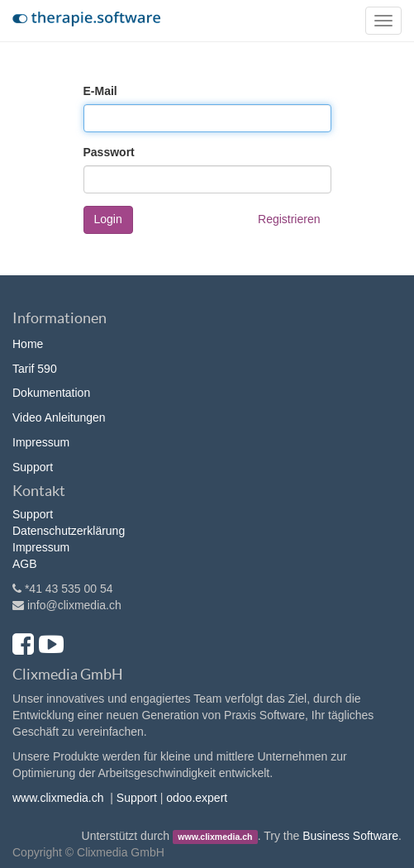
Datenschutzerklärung (69, 531)
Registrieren (289, 219)
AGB (25, 564)
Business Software (350, 836)
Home (28, 344)
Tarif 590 (35, 369)
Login (108, 219)
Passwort (109, 152)
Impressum (41, 442)
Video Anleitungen (59, 417)
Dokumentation (51, 393)
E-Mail (100, 91)
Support (33, 467)
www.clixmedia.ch (58, 798)
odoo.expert (197, 798)
